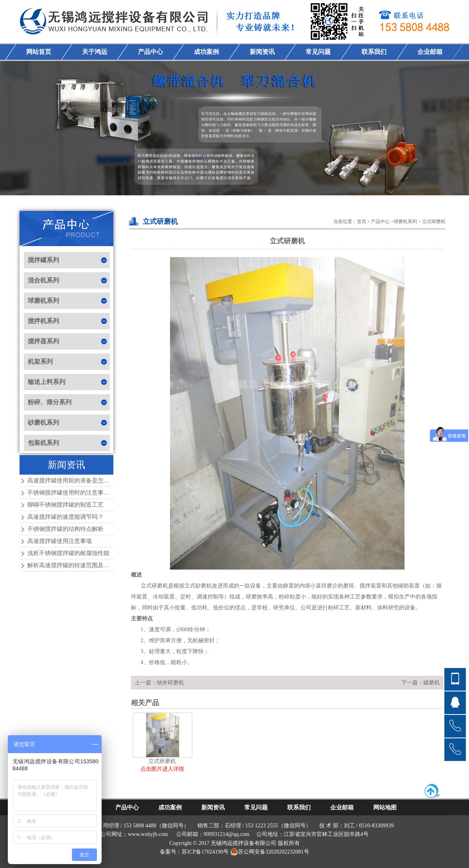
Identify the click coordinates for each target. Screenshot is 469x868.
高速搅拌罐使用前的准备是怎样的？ (74, 480)
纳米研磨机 (170, 683)
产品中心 (380, 221)
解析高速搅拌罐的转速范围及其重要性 (77, 565)
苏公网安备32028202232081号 (270, 852)
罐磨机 (431, 683)
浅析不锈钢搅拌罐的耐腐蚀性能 (68, 553)
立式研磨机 (434, 221)
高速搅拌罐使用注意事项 (60, 541)
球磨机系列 (405, 221)
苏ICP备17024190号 (205, 852)
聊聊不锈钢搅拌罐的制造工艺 (65, 505)
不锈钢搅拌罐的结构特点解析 (65, 529)
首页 (362, 221)
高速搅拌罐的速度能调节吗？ (65, 517)
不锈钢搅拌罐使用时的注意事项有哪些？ (80, 493)
